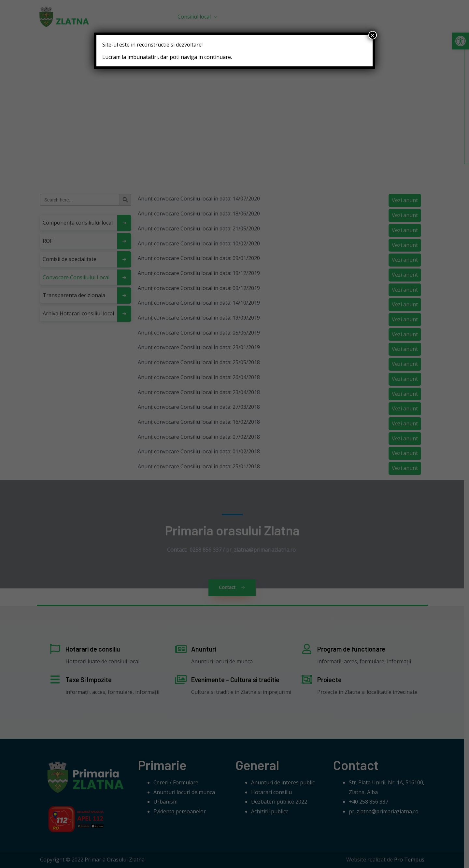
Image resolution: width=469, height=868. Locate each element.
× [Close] (373, 35)
